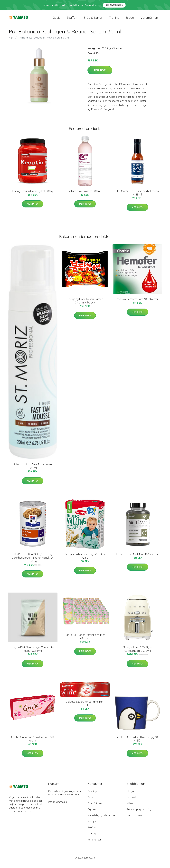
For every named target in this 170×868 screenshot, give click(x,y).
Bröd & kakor (93, 20)
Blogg (130, 20)
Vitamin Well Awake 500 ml (85, 196)
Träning (114, 20)
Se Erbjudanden (114, 5)
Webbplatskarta (136, 820)
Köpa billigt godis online (101, 820)
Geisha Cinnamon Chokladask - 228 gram (33, 744)
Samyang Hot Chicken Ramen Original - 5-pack (85, 306)
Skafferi (72, 20)
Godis (56, 20)
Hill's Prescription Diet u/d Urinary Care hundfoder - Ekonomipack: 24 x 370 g (33, 562)
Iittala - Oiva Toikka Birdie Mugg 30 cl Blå (137, 744)
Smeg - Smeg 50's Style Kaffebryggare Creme (137, 654)
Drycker (92, 814)
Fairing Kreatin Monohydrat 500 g (33, 196)
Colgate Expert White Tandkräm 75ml (85, 708)
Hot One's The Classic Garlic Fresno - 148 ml (137, 198)
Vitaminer (117, 53)
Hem (11, 42)
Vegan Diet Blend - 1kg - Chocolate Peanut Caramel (33, 654)
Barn (90, 802)
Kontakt (131, 802)
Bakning (92, 796)
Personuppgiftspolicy (139, 814)
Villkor (130, 808)
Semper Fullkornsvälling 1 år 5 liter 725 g (85, 561)
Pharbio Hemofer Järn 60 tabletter (137, 304)
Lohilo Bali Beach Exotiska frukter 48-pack (85, 641)
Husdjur (92, 826)
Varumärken (149, 20)
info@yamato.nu (57, 807)
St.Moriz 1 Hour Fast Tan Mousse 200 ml (33, 471)
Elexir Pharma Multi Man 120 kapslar (137, 559)
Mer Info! (100, 75)
